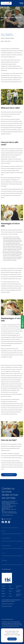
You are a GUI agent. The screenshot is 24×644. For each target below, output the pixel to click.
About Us (4, 588)
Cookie (3, 591)
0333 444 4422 (7, 519)
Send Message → (7, 569)
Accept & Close (12, 639)
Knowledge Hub (9, 34)
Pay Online (11, 588)
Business (4, 594)
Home (2, 34)
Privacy (10, 596)
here (19, 635)
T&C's (10, 594)
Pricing (10, 591)
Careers (3, 596)
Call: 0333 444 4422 (9, 475)
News (10, 586)
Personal (3, 586)
